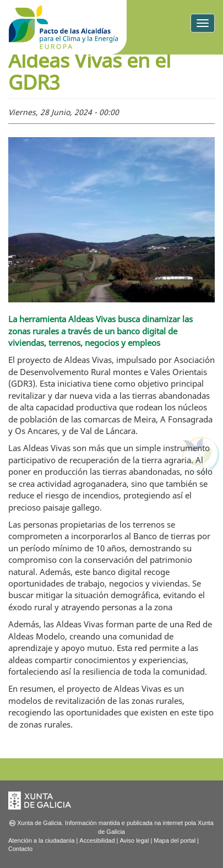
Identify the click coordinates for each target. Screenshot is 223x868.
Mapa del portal (175, 840)
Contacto (20, 849)
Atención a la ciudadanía (41, 840)
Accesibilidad (97, 840)
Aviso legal (134, 840)
